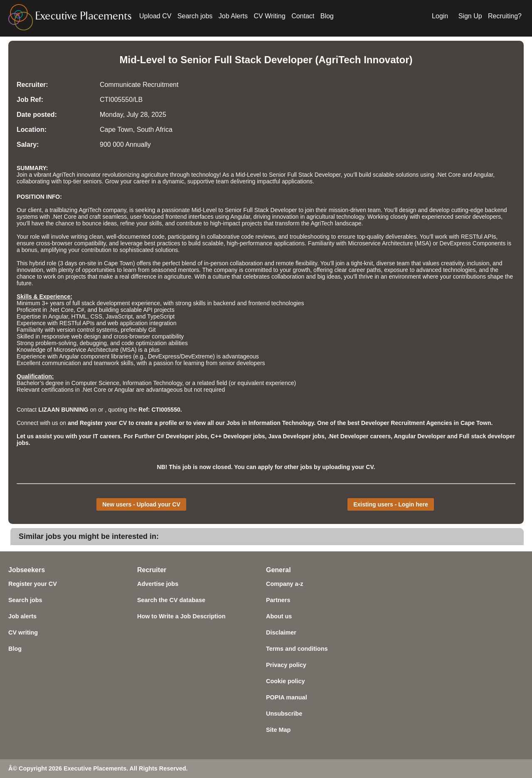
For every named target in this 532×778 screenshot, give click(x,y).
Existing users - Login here (391, 504)
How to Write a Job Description (181, 616)
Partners (278, 600)
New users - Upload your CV (141, 504)
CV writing (23, 632)
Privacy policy (286, 665)
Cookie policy (286, 681)
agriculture (178, 277)
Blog (327, 16)
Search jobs (195, 16)
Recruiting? (505, 16)
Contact (303, 16)
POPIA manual (287, 697)
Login (440, 16)
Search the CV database (171, 600)
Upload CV (155, 16)
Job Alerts (233, 16)
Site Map (278, 730)
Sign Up (470, 16)
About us (279, 616)
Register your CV (33, 584)
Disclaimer (281, 632)
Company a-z (285, 584)
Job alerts (22, 616)
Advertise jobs (158, 584)
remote (285, 263)
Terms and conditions (297, 649)
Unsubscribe (284, 714)
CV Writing (270, 16)
